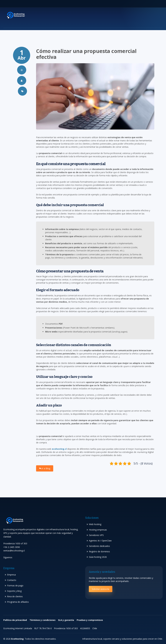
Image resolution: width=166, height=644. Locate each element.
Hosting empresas (98, 530)
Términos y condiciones (43, 620)
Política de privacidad (15, 620)
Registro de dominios (99, 551)
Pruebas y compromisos (90, 620)
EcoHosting (17, 639)
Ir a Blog (45, 468)
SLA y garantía (66, 620)
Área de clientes (15, 596)
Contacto (12, 580)
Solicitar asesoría (101, 589)
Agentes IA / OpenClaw (100, 541)
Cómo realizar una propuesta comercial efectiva (86, 54)
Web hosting (95, 524)
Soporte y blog (14, 591)
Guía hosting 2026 (98, 557)
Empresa (11, 575)
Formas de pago (15, 586)
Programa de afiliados (18, 602)
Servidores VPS (96, 535)
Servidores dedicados (99, 546)
